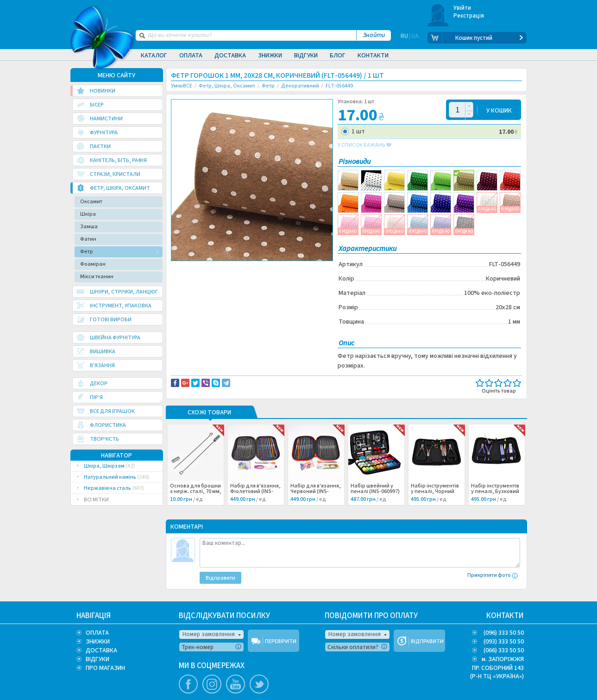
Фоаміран (93, 264)
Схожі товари (209, 413)
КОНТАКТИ (505, 616)
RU (404, 38)
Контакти (373, 56)
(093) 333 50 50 (504, 642)
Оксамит (91, 202)
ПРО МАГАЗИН (105, 668)
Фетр (87, 252)
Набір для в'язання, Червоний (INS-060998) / (316, 492)
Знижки (270, 56)
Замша (89, 227)
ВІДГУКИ (97, 659)
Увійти (462, 8)
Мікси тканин (97, 277)
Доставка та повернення (211, 269)
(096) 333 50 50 (504, 633)
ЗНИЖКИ (98, 642)
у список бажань (364, 145)
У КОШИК (499, 110)
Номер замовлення (209, 634)
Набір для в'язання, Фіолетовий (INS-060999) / (255, 492)
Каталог (154, 56)
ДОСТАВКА (101, 650)
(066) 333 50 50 (504, 650)
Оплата (191, 56)
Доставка (230, 56)
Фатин (88, 239)
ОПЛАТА (97, 633)
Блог (338, 56)
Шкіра (88, 214)
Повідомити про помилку (286, 269)
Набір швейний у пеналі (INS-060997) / (375, 492)
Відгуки (306, 56)
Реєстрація (469, 16)
